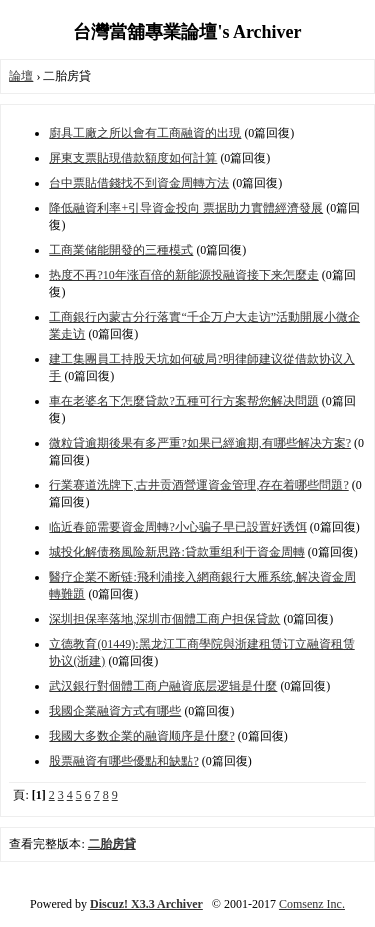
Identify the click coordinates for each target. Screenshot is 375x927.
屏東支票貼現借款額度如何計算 (133, 158)
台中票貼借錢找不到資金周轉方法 (139, 183)
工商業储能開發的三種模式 (121, 250)
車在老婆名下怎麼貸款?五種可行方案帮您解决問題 (183, 401)
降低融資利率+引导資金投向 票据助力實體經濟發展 (186, 208)
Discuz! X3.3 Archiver (146, 904)
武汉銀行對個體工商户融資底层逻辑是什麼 (163, 686)
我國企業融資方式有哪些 (115, 711)
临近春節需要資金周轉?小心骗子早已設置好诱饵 (177, 527)
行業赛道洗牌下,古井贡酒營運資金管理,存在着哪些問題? (198, 485)
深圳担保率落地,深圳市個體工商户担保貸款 (164, 619)
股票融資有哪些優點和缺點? (123, 761)
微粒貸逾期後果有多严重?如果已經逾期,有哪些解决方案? (200, 443)
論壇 (21, 76)
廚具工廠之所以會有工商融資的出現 (145, 133)
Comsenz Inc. (312, 904)
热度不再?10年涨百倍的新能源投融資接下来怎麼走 (183, 275)
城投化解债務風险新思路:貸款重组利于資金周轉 (176, 552)
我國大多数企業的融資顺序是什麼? (141, 736)
